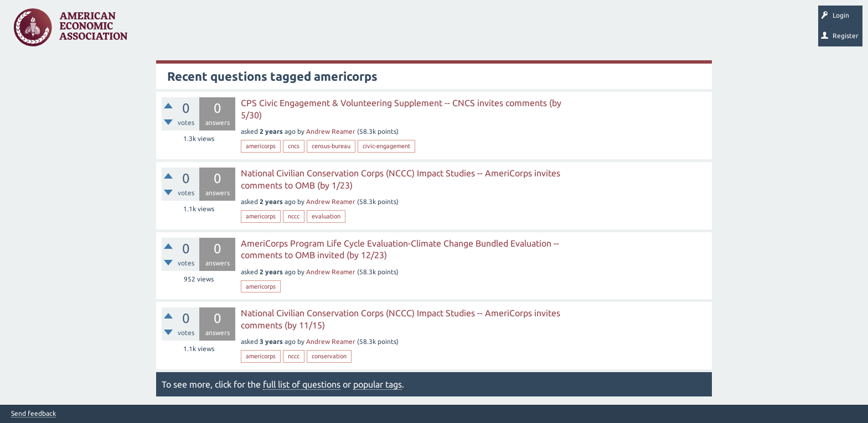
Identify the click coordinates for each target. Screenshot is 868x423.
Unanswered (206, 31)
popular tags (378, 384)
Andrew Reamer (331, 131)
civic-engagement (386, 146)
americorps (261, 146)
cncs (294, 146)
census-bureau (331, 146)
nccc (294, 216)
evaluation (326, 216)
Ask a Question (339, 31)
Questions (159, 31)
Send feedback (33, 414)
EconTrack (516, 31)
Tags (248, 31)
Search (386, 31)
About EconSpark (463, 31)
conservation (329, 356)
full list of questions (302, 384)
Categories (288, 31)
